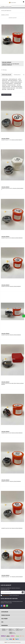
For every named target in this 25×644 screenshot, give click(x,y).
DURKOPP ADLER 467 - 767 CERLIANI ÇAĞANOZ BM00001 (12, 577)
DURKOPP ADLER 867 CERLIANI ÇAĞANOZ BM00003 (11, 481)
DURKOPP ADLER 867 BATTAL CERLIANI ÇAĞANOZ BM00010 (12, 189)
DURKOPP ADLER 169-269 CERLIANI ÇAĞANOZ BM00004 (12, 433)
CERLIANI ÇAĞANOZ (7, 62)
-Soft (6, 642)
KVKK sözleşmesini (6, 595)
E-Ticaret (8, 642)
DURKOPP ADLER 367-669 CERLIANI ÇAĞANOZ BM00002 (12, 528)
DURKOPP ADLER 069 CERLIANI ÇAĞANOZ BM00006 (11, 335)
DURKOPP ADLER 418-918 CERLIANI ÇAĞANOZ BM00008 (12, 238)
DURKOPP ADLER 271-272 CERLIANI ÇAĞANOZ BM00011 (12, 140)
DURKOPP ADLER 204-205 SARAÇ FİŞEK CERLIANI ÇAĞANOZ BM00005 (12, 384)
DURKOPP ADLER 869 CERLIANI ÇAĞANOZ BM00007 (11, 286)
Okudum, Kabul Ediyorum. (10, 595)
